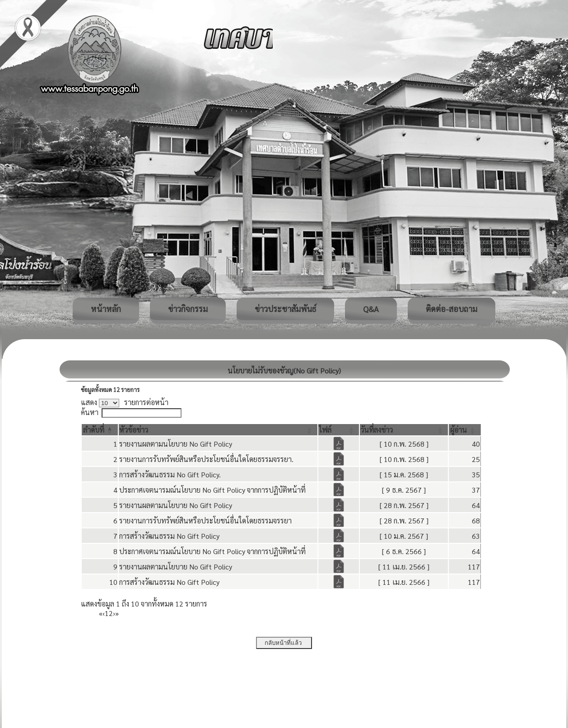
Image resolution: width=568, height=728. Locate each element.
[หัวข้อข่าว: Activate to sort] (218, 430)
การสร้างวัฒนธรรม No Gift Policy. (170, 474)
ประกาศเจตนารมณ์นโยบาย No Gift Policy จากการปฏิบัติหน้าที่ (212, 490)
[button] (94, 430)
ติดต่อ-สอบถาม (452, 309)
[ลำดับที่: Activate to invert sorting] (100, 430)
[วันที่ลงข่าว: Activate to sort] (404, 430)
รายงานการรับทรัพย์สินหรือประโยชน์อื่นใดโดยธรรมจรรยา (205, 520)
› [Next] (114, 613)
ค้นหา (90, 412)
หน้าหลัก (106, 309)
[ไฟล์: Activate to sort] (339, 430)
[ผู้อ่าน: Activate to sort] (465, 430)
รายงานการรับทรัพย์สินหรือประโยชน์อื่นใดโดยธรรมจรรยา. (206, 459)
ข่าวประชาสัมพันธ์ (285, 309)
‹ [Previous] (104, 613)
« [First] (101, 613)
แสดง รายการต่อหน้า (125, 402)
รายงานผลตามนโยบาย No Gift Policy (176, 444)
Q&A (371, 309)
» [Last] (117, 613)
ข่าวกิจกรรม (188, 309)
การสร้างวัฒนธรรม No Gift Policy (169, 536)
